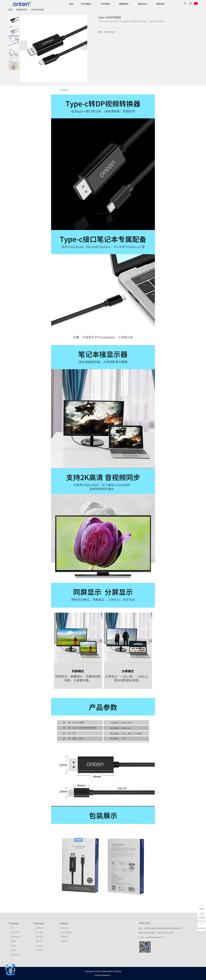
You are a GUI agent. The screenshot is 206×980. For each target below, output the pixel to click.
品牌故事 (39, 928)
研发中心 (39, 941)
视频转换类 (15, 937)
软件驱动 (64, 941)
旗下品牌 (39, 932)
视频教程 (64, 937)
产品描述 (64, 90)
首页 (71, 4)
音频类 (13, 941)
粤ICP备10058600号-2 (103, 975)
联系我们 (161, 4)
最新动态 (64, 928)
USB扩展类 (15, 932)
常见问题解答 (66, 932)
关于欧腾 (106, 4)
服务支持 (144, 4)
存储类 (13, 946)
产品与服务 (87, 4)
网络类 (13, 950)
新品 (12, 928)
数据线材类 (22, 10)
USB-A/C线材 (38, 10)
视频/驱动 (125, 4)
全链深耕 (39, 946)
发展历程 (39, 937)
